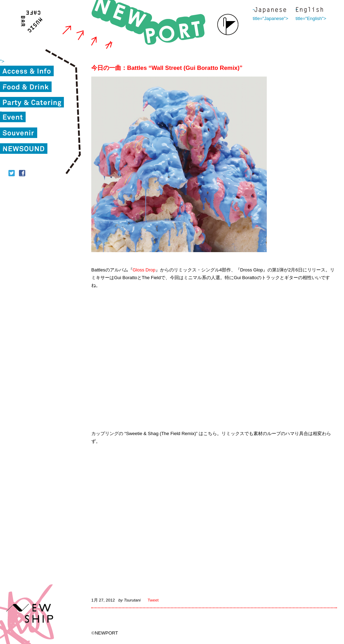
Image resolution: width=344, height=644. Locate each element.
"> (2, 61)
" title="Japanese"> (270, 11)
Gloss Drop (144, 270)
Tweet (153, 600)
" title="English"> (309, 11)
